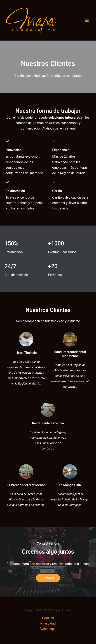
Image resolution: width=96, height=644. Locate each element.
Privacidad (48, 623)
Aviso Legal (48, 629)
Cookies (48, 618)
